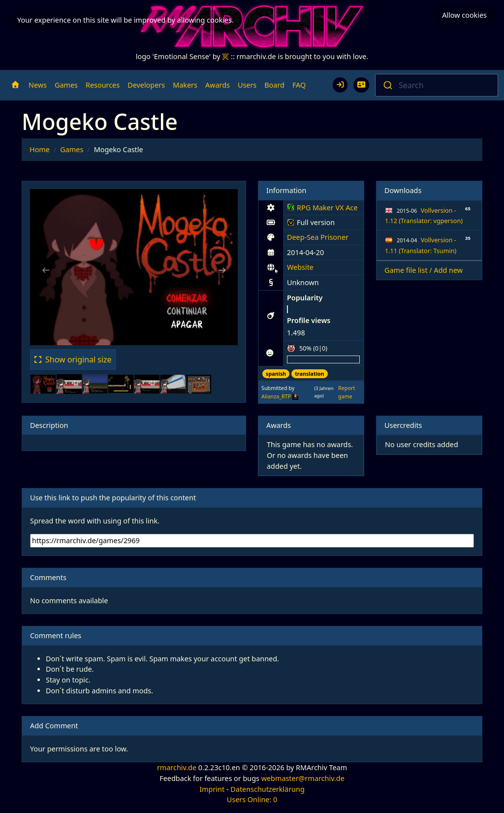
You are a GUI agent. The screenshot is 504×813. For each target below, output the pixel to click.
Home (40, 149)
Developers (146, 85)
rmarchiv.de (177, 767)
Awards (218, 85)
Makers (185, 85)
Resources (103, 85)
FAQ (299, 85)
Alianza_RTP (276, 396)
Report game (346, 392)
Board (274, 85)
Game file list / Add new (424, 270)
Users (247, 85)
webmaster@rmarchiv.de (303, 778)
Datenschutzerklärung (267, 789)
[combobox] (437, 85)
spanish (276, 374)
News (38, 85)
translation (309, 374)
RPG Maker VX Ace (322, 209)
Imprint (212, 789)
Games (66, 85)
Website (300, 267)
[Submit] (387, 85)
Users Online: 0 (252, 799)
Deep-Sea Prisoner (318, 237)
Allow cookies (464, 15)
